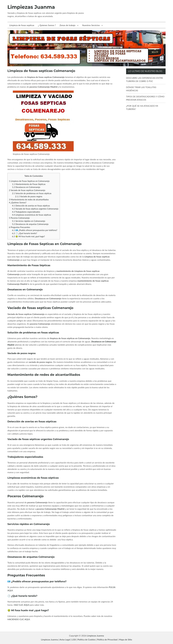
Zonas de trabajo (68, 25)
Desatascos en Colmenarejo (26, 187)
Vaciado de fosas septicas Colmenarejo (27, 190)
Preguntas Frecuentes (19, 227)
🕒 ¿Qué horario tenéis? (25, 233)
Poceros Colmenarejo (19, 218)
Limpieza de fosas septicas (22, 25)
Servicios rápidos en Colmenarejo (29, 221)
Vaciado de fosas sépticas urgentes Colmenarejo (35, 209)
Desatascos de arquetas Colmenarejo (30, 224)
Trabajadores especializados (26, 212)
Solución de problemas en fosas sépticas (32, 193)
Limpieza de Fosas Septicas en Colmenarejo (29, 181)
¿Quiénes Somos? (18, 202)
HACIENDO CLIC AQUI (19, 619)
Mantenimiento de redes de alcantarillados (29, 200)
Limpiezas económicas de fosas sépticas (32, 215)
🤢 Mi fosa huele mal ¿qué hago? (28, 236)
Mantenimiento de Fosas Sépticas (29, 184)
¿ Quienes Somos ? (47, 25)
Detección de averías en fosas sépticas (31, 206)
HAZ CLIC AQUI (21, 605)
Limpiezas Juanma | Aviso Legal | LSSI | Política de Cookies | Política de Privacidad (79, 639)
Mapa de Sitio (125, 639)
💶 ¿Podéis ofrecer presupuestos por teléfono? (35, 230)
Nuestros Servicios (91, 25)
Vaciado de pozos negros (29, 196)
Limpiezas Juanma (31, 7)
